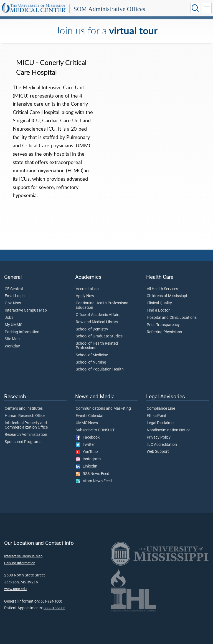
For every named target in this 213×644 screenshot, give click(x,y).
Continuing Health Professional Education (102, 305)
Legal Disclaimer (161, 423)
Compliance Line (161, 409)
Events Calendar (90, 416)
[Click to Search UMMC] (195, 8)
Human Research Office (25, 416)
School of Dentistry (92, 329)
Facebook (88, 437)
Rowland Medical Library (97, 322)
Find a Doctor (158, 310)
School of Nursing (91, 362)
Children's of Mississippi (167, 296)
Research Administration (26, 435)
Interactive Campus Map (26, 310)
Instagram (88, 459)
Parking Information (22, 332)
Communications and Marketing (103, 409)
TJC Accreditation (162, 445)
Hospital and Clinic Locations (172, 318)
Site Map (12, 339)
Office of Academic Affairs (98, 315)
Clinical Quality (159, 303)
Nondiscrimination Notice (168, 430)
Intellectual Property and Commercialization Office (26, 425)
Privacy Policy (159, 437)
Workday (12, 346)
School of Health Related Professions (97, 346)
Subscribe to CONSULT (95, 430)
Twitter (85, 445)
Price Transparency (163, 325)
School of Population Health (100, 369)
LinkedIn (87, 466)
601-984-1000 (51, 601)
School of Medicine (92, 355)
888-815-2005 (54, 608)
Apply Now (85, 296)
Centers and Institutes (24, 409)
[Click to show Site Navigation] (207, 8)
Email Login (15, 296)
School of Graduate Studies (99, 336)
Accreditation (87, 289)
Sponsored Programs (23, 442)
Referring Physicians (164, 332)
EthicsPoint (157, 416)
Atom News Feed (94, 481)
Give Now (13, 303)
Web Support (158, 452)
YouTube (87, 452)
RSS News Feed (92, 474)
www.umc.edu (15, 589)
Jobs (9, 318)
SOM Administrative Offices (109, 9)
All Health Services (162, 289)
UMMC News (87, 423)
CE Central (14, 289)
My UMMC (14, 325)
